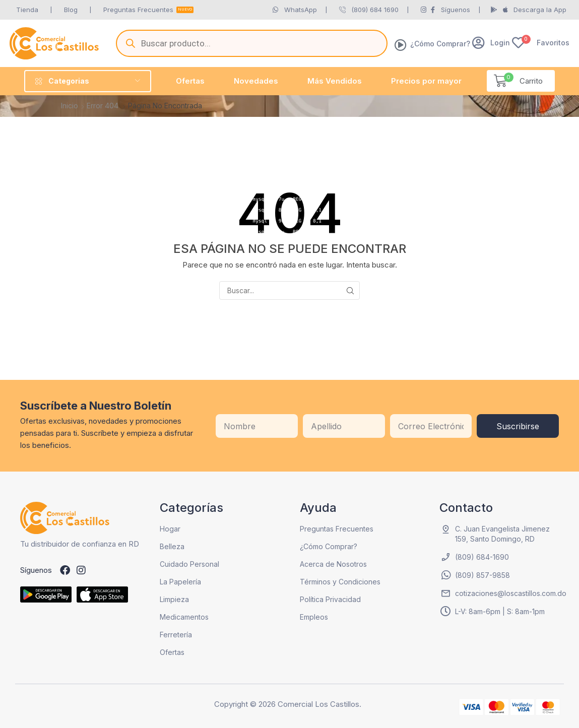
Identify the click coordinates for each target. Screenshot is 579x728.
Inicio (70, 106)
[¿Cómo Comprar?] (401, 45)
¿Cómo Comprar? (440, 44)
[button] (491, 43)
